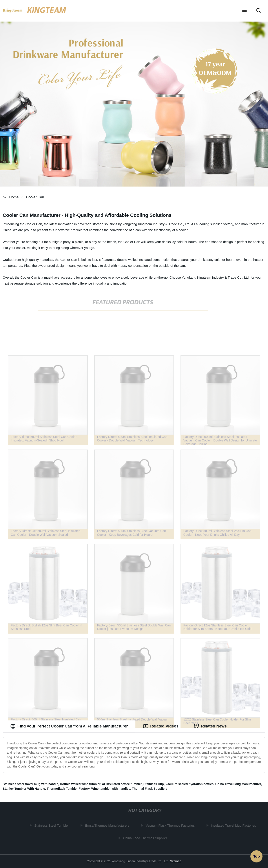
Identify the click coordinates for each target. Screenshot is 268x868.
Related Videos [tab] (161, 726)
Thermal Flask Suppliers (150, 789)
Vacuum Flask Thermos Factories (171, 825)
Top (257, 856)
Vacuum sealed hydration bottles (190, 784)
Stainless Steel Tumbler (53, 825)
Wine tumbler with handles (111, 789)
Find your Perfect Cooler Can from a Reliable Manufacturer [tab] (69, 726)
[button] (244, 11)
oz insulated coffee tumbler (122, 784)
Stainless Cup (154, 784)
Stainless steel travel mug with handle (30, 784)
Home (14, 197)
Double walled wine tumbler (80, 784)
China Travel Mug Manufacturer (238, 784)
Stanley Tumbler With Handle (24, 789)
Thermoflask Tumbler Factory (68, 789)
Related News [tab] (210, 726)
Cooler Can (35, 197)
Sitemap (176, 861)
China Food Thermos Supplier (146, 838)
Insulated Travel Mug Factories (235, 825)
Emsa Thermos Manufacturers (108, 825)
